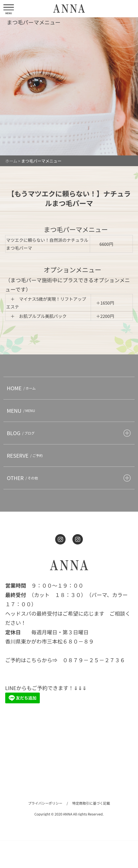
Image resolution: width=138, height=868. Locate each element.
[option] (69, 86)
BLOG (22, 433)
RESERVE (26, 455)
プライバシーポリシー (45, 803)
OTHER (23, 478)
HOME (22, 388)
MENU (22, 411)
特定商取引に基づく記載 (91, 803)
